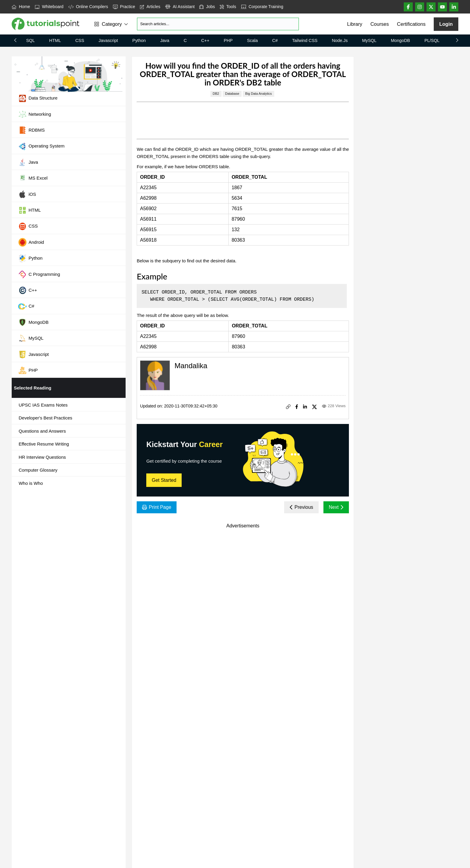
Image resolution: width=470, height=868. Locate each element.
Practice (124, 7)
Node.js (340, 40)
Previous (301, 507)
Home (21, 7)
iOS (27, 194)
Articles (150, 7)
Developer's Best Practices (45, 418)
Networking (34, 114)
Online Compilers (88, 7)
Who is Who (31, 483)
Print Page (157, 507)
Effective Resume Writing (44, 444)
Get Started (164, 480)
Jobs (207, 7)
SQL (30, 40)
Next (336, 507)
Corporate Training (262, 7)
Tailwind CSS (305, 40)
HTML (55, 40)
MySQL (369, 40)
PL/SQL (432, 40)
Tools (228, 7)
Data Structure (38, 98)
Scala (252, 40)
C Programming (39, 274)
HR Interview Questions (42, 457)
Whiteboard (49, 7)
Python (139, 40)
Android (31, 242)
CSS (80, 40)
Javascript (108, 40)
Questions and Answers (42, 431)
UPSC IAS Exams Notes (43, 405)
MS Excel (33, 178)
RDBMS (31, 130)
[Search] (218, 24)
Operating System (41, 146)
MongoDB (400, 40)
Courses (380, 24)
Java (165, 40)
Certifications (411, 24)
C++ (205, 40)
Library (355, 24)
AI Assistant (180, 7)
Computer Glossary (38, 470)
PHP (228, 40)
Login (446, 24)
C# (275, 40)
